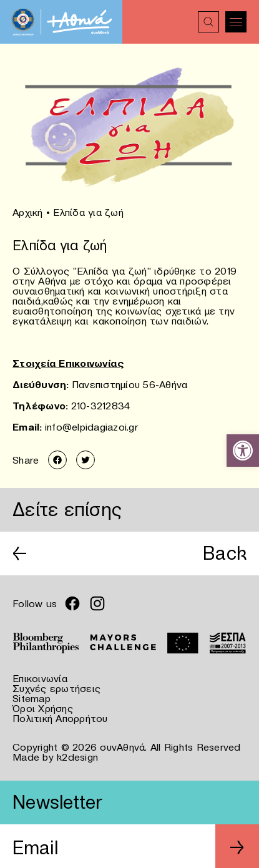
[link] (243, 451)
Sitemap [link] (32, 698)
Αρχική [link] (28, 212)
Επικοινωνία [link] (40, 678)
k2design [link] (77, 757)
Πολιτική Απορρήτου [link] (60, 718)
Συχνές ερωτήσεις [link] (56, 688)
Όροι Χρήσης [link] (43, 708)
